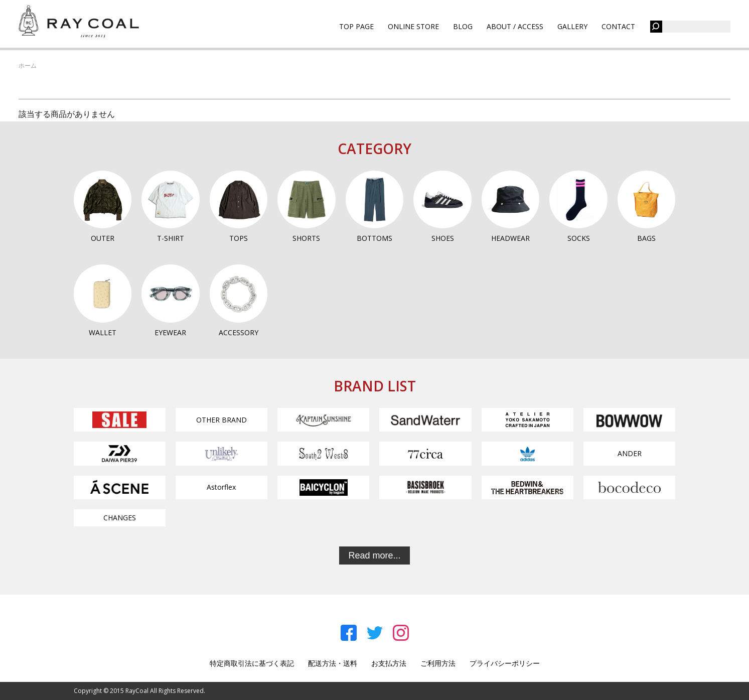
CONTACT (618, 26)
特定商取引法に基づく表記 (252, 663)
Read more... (374, 555)
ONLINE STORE (413, 26)
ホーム (28, 65)
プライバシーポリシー (505, 663)
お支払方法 (389, 663)
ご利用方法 (438, 663)
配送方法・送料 (333, 663)
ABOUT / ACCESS (515, 26)
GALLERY (572, 26)
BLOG (463, 26)
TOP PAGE (356, 26)
